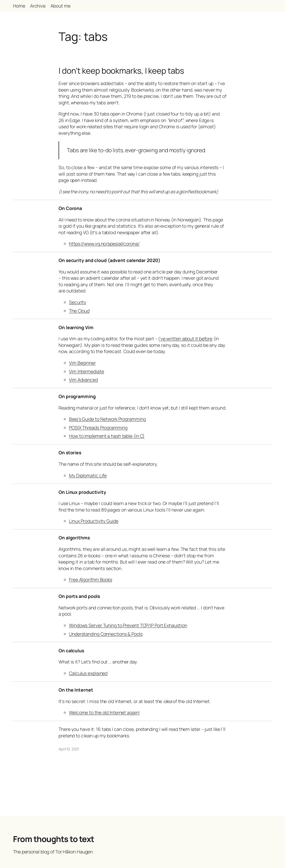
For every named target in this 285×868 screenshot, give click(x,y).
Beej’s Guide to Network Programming (107, 419)
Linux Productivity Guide (94, 521)
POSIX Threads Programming (98, 427)
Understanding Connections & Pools (106, 634)
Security (78, 302)
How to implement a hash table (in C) (107, 436)
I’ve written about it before (185, 339)
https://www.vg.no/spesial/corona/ (104, 244)
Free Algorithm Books (91, 579)
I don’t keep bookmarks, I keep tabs (121, 71)
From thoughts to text (54, 839)
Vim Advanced (83, 380)
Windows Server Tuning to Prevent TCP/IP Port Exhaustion (128, 625)
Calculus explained (88, 673)
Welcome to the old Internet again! (104, 712)
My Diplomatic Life (88, 475)
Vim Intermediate (86, 371)
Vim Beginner (82, 363)
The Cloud (79, 311)
